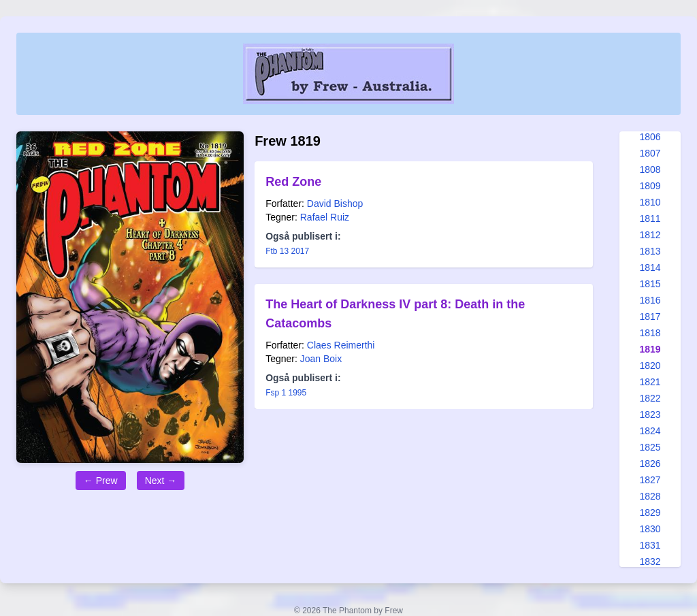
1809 (650, 186)
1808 (650, 169)
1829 (650, 513)
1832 (650, 562)
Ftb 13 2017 (287, 251)
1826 (650, 464)
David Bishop (335, 204)
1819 (650, 349)
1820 (650, 366)
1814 (650, 268)
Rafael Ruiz (325, 217)
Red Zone (293, 182)
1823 (650, 415)
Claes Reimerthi (341, 345)
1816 (650, 300)
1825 (650, 447)
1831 (650, 545)
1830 (650, 529)
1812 (650, 235)
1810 (650, 202)
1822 (650, 398)
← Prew (101, 481)
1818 (650, 333)
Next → (161, 481)
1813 (650, 251)
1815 (650, 284)
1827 (650, 480)
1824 (650, 431)
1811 (650, 218)
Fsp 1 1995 (286, 393)
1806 (650, 137)
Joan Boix (321, 359)
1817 (650, 317)
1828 (650, 496)
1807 (650, 153)
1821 (650, 382)
